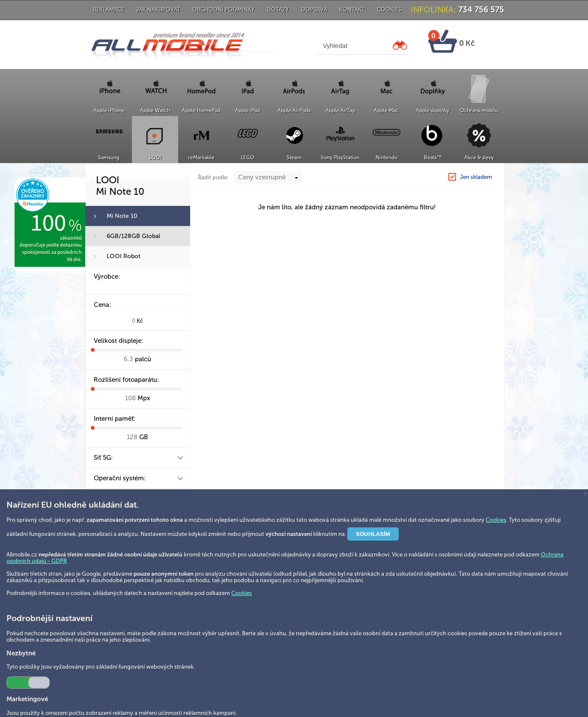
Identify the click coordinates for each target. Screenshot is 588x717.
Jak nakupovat (158, 10)
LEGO (248, 158)
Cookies (389, 10)
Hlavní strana (414, 172)
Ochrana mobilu (479, 110)
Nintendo (387, 158)
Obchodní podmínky (224, 10)
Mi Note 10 (122, 216)
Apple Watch (155, 110)
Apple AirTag (340, 110)
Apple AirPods (294, 110)
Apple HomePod (201, 110)
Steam (294, 158)
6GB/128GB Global (133, 236)
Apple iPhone (109, 110)
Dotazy (278, 10)
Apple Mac (386, 110)
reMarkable (201, 158)
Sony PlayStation (340, 158)
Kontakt (352, 10)
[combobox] (268, 194)
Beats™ (433, 158)
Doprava (314, 10)
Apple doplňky (433, 110)
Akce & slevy (479, 158)
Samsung (109, 158)
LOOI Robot (124, 256)
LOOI (155, 158)
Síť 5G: (103, 458)
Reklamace (109, 10)
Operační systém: (120, 478)
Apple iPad (248, 110)
